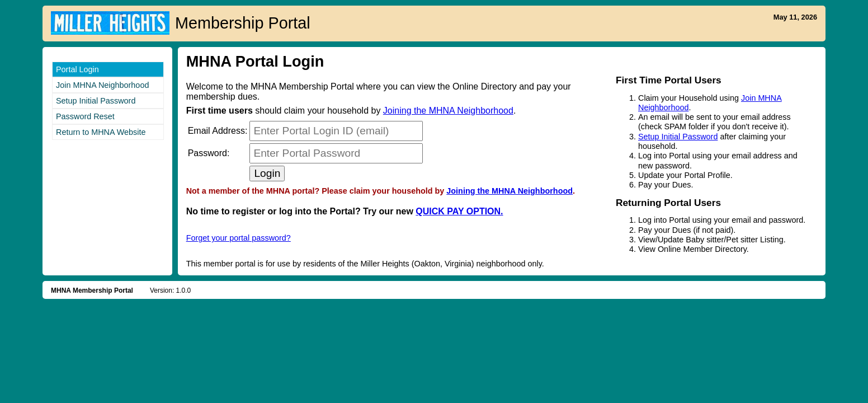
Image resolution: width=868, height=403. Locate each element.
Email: (218, 131)
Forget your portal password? (239, 238)
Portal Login (77, 69)
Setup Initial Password (96, 101)
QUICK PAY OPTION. (459, 211)
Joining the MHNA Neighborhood (448, 111)
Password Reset (85, 116)
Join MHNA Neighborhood (102, 85)
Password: (209, 153)
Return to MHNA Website (101, 132)
